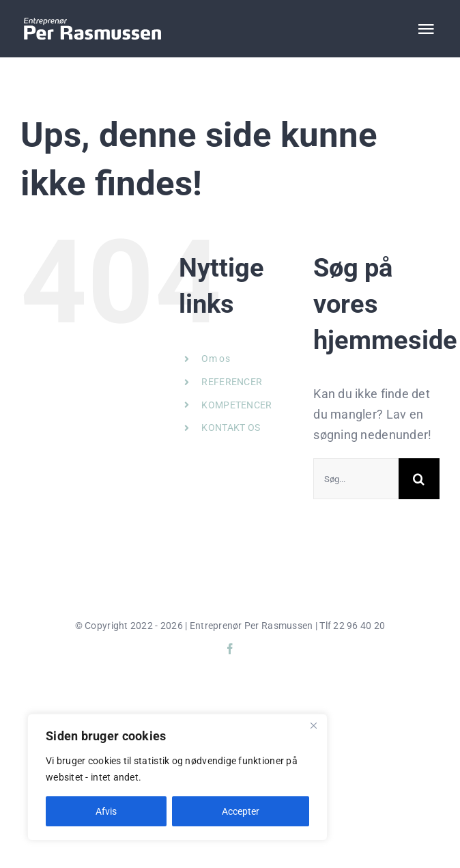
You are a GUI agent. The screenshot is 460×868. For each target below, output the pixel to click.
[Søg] (419, 479)
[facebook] (230, 649)
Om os (215, 359)
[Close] (313, 725)
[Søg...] (356, 479)
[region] (177, 777)
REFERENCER (232, 382)
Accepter (241, 811)
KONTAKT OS (231, 428)
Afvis (106, 811)
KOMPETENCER (236, 405)
